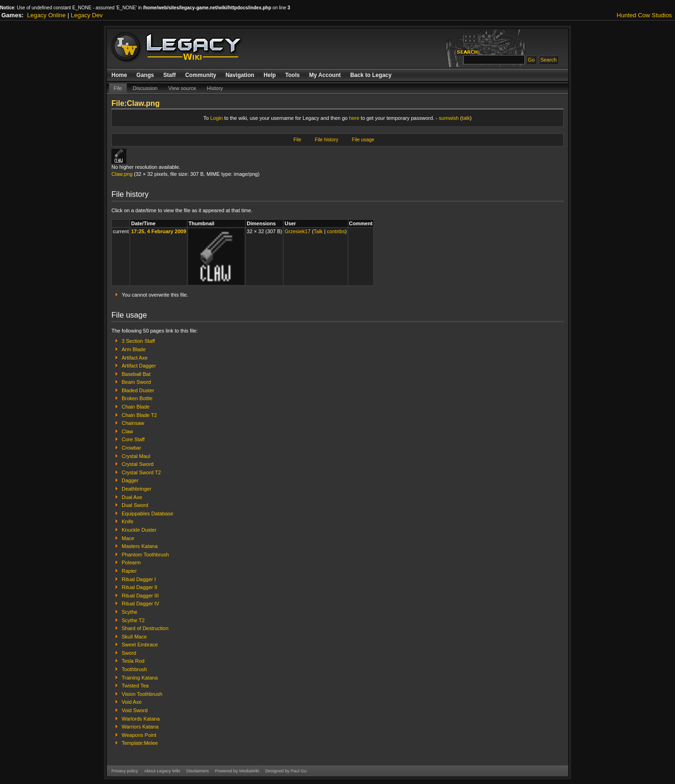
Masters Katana (140, 546)
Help (269, 75)
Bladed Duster (138, 390)
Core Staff (133, 439)
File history (326, 140)
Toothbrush (134, 669)
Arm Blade (134, 349)
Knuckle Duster (139, 530)
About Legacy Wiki (162, 771)
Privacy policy (125, 771)
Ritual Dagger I (139, 579)
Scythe (130, 612)
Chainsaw (133, 423)
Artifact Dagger (139, 366)
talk (466, 118)
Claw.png (122, 174)
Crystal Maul (136, 456)
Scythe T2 (133, 620)
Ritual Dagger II (139, 587)
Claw (127, 431)
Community (201, 75)
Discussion (145, 88)
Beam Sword (136, 382)
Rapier (129, 571)
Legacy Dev (87, 15)
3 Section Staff (138, 341)
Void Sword (135, 710)
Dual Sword (135, 505)
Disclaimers (198, 771)
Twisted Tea (135, 686)
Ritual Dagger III (140, 596)
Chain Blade (136, 407)
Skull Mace (134, 637)
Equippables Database (148, 513)
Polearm (131, 562)
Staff (169, 75)
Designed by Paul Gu (286, 771)
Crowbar (131, 448)
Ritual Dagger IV (141, 604)
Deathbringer (137, 489)
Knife (127, 521)
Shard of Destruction (145, 628)
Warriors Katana (140, 727)
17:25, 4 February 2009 (158, 231)
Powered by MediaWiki (237, 771)
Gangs (145, 75)
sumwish (449, 118)
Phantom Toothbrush (145, 555)
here (354, 118)
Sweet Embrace (140, 645)
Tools (293, 75)
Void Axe (132, 702)
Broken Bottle (137, 398)
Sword (129, 653)
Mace (128, 538)
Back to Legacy (371, 75)
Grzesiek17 (297, 231)
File (118, 88)
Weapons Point (139, 735)
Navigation (240, 75)
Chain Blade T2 (139, 415)
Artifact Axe (135, 358)
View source (182, 88)
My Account (325, 75)
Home (119, 75)
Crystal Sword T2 (141, 472)
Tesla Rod (133, 661)
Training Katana (140, 678)
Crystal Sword (138, 464)
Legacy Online (46, 15)
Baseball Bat (136, 374)
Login (217, 118)
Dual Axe (132, 497)
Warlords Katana (141, 719)
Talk (318, 231)
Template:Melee (140, 743)
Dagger (130, 480)
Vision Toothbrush (142, 694)
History (215, 88)
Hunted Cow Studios (644, 15)
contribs (336, 231)
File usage (363, 140)
